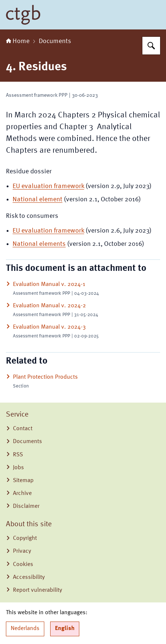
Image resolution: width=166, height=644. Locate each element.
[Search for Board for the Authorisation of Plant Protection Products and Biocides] (151, 46)
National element (37, 199)
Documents (55, 41)
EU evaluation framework (48, 186)
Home (18, 41)
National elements (39, 244)
